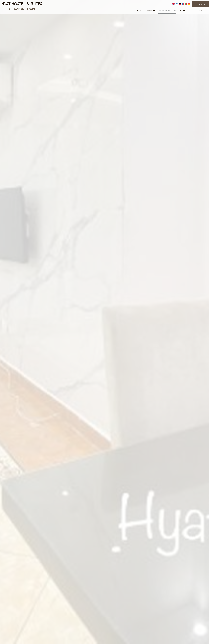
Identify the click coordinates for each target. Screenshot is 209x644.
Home (139, 11)
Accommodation (167, 11)
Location (150, 11)
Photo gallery (200, 11)
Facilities (184, 11)
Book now (200, 4)
